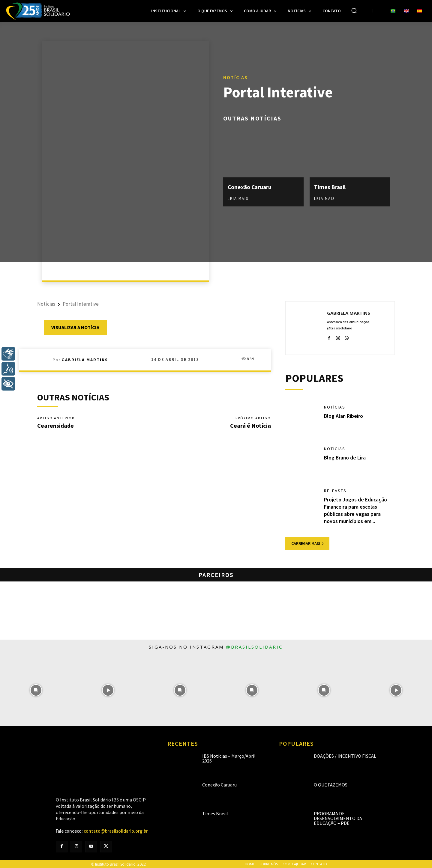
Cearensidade (55, 425)
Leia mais (238, 198)
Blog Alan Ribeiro (344, 416)
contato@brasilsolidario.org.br (116, 831)
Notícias (235, 77)
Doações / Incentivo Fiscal (345, 755)
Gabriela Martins (85, 360)
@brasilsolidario (255, 646)
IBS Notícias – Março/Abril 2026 (229, 758)
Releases (335, 491)
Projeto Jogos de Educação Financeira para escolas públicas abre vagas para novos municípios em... (356, 510)
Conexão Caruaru (251, 187)
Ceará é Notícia (250, 425)
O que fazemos (331, 784)
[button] (354, 10)
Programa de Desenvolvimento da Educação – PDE (338, 818)
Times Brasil (330, 187)
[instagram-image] (36, 690)
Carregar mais (307, 543)
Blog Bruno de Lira (345, 458)
